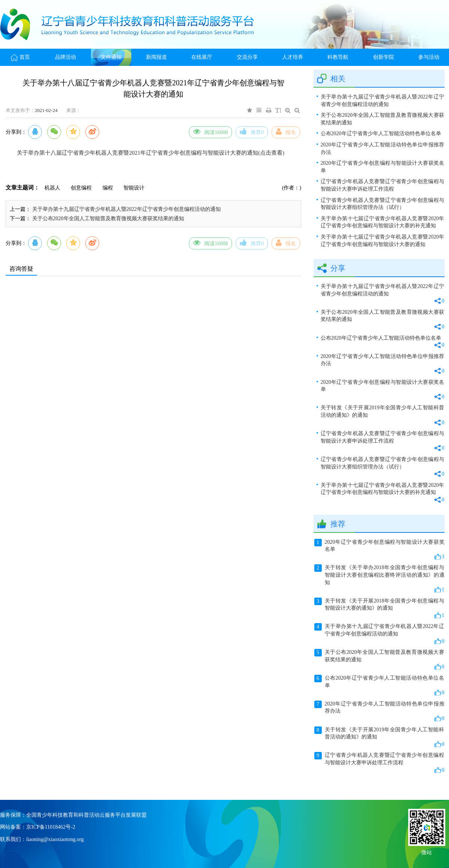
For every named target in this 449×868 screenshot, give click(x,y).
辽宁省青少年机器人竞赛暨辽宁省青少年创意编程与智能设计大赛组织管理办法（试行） (383, 204)
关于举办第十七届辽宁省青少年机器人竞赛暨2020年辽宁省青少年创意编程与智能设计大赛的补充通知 (383, 222)
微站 (427, 852)
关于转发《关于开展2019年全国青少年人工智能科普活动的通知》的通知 (383, 415)
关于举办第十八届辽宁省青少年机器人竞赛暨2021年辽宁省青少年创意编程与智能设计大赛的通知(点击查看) (151, 153)
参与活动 (429, 57)
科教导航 (338, 57)
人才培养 (293, 57)
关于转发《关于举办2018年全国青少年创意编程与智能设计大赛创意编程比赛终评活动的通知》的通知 (379, 579)
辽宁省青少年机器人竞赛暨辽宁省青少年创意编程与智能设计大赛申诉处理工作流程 (383, 185)
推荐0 (252, 131)
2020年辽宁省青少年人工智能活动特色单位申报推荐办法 (383, 148)
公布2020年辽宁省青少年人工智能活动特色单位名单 (381, 133)
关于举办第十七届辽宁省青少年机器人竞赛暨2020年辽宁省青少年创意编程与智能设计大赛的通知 (383, 241)
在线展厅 (202, 57)
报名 (286, 131)
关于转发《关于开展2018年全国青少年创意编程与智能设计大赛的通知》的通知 (379, 608)
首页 (20, 57)
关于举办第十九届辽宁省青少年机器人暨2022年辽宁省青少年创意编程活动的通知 (126, 209)
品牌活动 (65, 57)
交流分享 (247, 57)
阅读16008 (210, 131)
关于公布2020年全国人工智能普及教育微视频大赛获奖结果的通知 (108, 218)
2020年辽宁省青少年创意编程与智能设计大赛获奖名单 (383, 167)
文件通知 (111, 57)
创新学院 (384, 57)
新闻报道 (156, 57)
